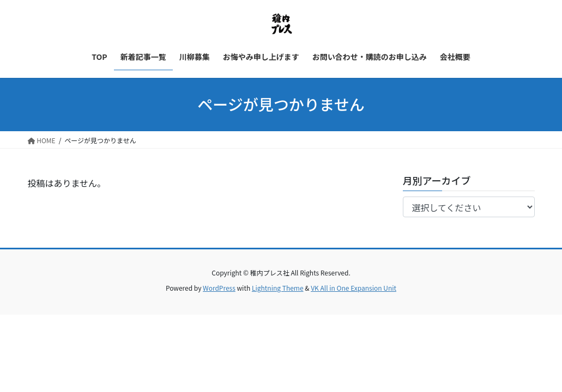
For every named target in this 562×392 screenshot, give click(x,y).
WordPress (219, 288)
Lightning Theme (278, 288)
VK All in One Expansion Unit (353, 288)
